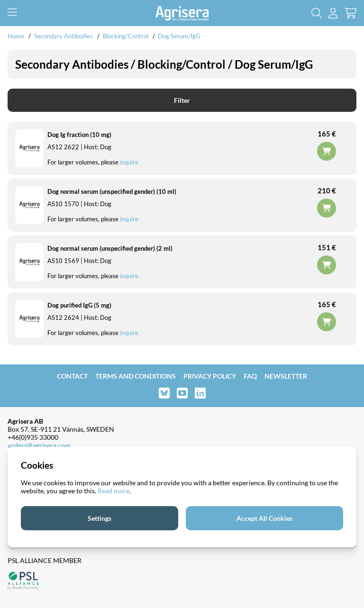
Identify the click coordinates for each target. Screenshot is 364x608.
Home (16, 36)
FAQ (250, 376)
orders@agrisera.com (39, 445)
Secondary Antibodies (64, 36)
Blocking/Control (126, 36)
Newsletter (286, 376)
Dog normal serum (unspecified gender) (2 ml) (110, 248)
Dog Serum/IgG (179, 36)
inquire (129, 162)
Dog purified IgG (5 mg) (79, 305)
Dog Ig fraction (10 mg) (79, 135)
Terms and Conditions (136, 376)
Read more (114, 491)
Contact (72, 376)
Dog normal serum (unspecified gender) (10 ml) (112, 191)
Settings (100, 518)
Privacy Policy (210, 376)
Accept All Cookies (264, 518)
